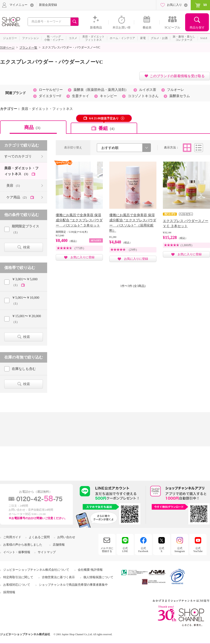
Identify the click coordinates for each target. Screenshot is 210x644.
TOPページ (7, 48)
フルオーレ (175, 90)
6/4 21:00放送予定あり (104, 118)
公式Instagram (180, 550)
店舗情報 (59, 545)
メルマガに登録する (107, 550)
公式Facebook (143, 550)
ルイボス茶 (148, 90)
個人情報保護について (98, 577)
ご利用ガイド (12, 537)
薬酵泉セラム (180, 96)
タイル (187, 148)
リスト (199, 148)
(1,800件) (187, 245)
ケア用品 (18, 197)
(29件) (133, 250)
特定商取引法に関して (18, 577)
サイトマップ (47, 552)
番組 (107, 128)
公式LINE (125, 550)
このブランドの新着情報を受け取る (177, 76)
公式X (162, 550)
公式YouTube (198, 550)
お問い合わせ (66, 537)
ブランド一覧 (28, 48)
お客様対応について (17, 585)
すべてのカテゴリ (18, 156)
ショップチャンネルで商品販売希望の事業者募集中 (73, 585)
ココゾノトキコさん (143, 96)
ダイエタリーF (50, 96)
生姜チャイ (81, 96)
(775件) (79, 248)
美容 (14, 185)
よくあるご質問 (39, 537)
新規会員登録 (48, 5)
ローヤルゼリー (51, 90)
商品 (33, 127)
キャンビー (108, 96)
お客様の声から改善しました (23, 545)
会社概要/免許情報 (90, 570)
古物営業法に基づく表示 (58, 577)
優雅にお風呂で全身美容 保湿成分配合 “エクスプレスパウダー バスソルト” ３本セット (79, 220)
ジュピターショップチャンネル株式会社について (36, 570)
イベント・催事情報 (17, 552)
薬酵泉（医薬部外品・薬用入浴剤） (101, 90)
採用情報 (9, 592)
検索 (27, 247)
